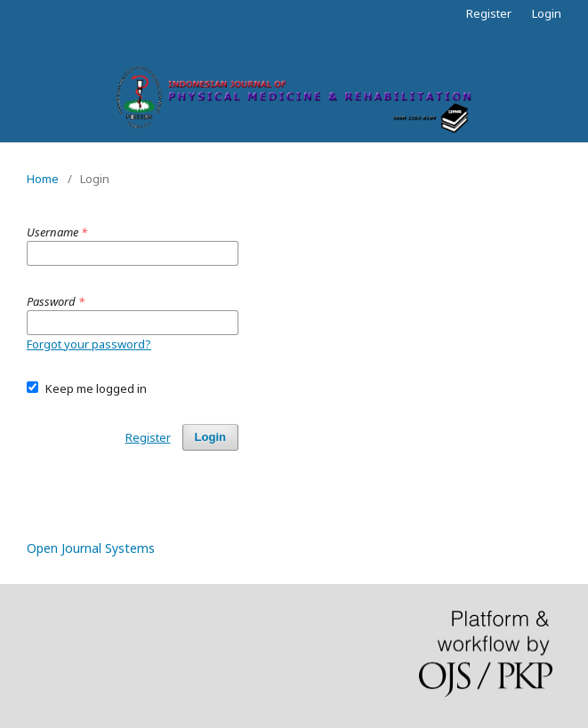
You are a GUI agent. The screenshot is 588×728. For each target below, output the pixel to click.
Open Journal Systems (91, 548)
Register (489, 13)
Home (43, 179)
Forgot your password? (89, 344)
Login (547, 13)
